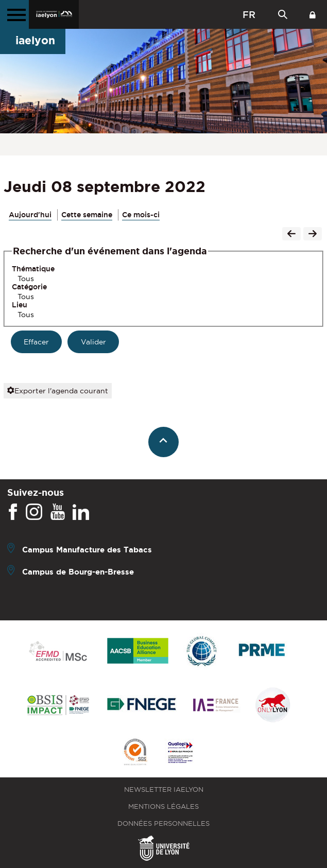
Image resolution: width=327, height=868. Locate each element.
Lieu (20, 305)
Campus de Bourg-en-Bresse (78, 572)
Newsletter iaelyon (164, 789)
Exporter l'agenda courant (58, 391)
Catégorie (29, 287)
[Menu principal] (14, 14)
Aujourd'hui (30, 215)
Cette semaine (87, 215)
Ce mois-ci (141, 215)
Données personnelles (163, 823)
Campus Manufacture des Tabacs (87, 550)
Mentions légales (163, 806)
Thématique (33, 269)
